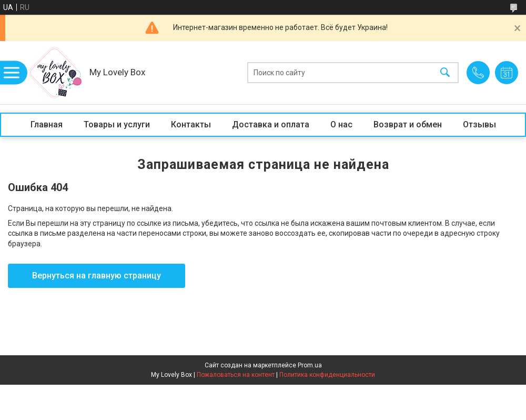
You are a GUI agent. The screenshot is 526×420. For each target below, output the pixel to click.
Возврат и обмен (408, 124)
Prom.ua (310, 365)
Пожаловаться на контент (236, 375)
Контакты (191, 124)
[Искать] (445, 73)
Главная (47, 124)
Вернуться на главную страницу (97, 276)
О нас (341, 124)
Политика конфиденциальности (327, 375)
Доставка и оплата (271, 124)
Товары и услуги (117, 124)
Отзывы (479, 124)
